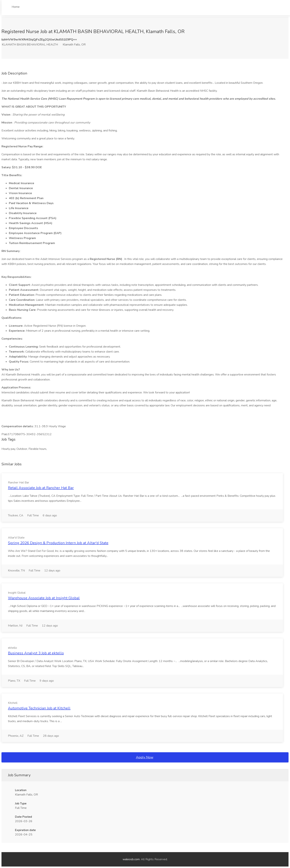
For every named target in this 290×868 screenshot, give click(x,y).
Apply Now (145, 757)
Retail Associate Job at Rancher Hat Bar (41, 488)
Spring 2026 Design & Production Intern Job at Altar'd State (58, 543)
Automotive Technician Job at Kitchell (39, 708)
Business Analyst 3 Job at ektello (36, 653)
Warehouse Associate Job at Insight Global (44, 598)
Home (16, 7)
